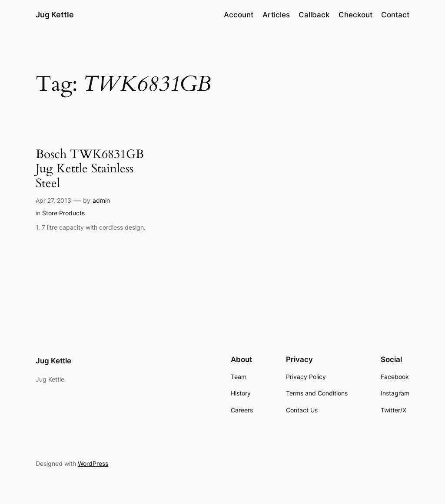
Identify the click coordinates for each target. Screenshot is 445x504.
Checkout (355, 15)
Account (239, 15)
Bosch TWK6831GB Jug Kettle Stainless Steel (90, 169)
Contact (395, 15)
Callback (314, 15)
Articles (276, 15)
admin (101, 200)
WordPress (93, 463)
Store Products (63, 213)
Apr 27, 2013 (53, 200)
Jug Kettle (55, 15)
